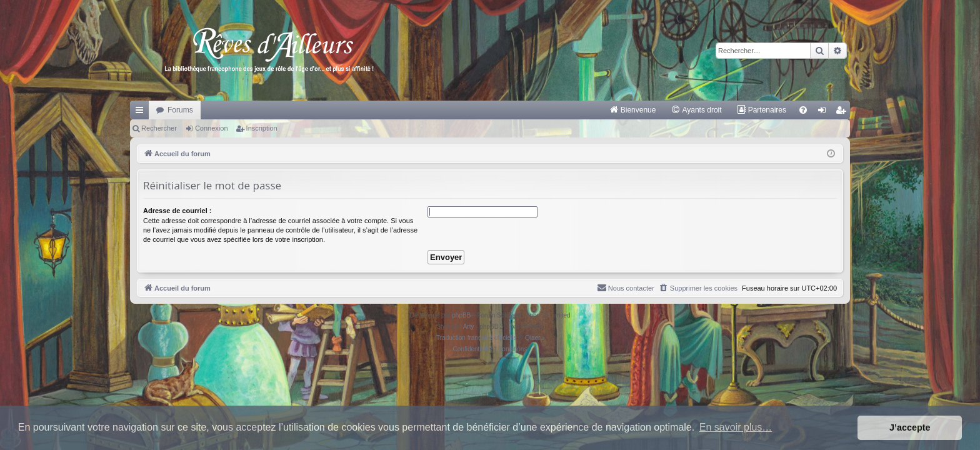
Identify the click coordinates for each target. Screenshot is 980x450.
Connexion (212, 128)
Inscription (262, 128)
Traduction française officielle (477, 338)
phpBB (461, 315)
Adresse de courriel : (177, 211)
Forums (180, 110)
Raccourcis (142, 112)
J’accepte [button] (910, 427)
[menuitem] (633, 110)
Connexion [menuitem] (825, 112)
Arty (469, 327)
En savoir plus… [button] (736, 427)
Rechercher (159, 128)
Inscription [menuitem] (843, 112)
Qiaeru (534, 338)
